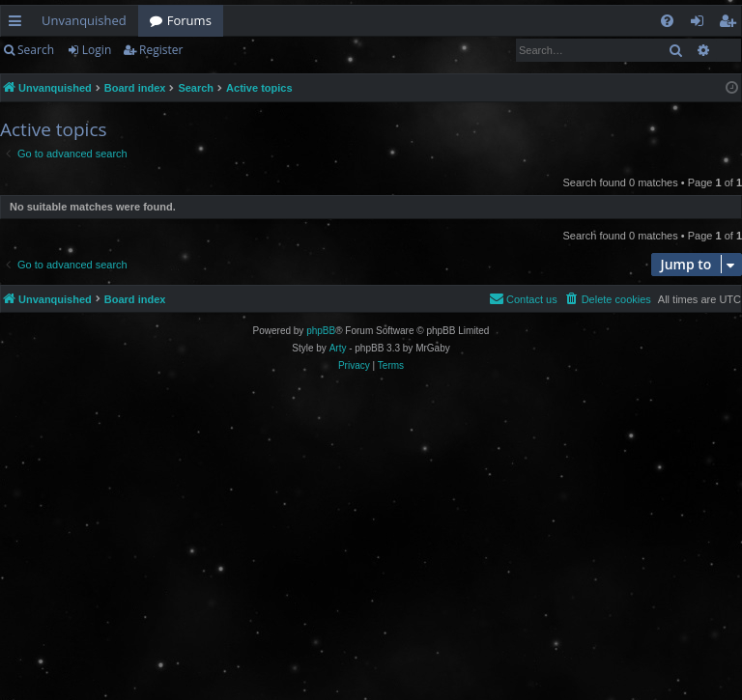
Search (36, 50)
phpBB (321, 331)
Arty (338, 348)
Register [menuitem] (731, 24)
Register (161, 50)
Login (97, 50)
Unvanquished (84, 20)
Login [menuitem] (701, 24)
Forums (189, 20)
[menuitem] (667, 21)
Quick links (19, 24)
